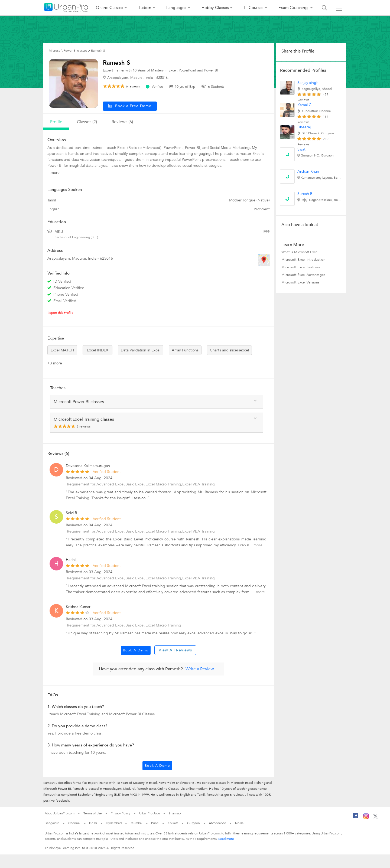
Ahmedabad (217, 823)
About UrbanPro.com (60, 813)
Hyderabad (114, 823)
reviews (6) (122, 122)
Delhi (93, 823)
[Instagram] (366, 818)
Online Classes (110, 8)
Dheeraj (304, 127)
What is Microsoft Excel (300, 252)
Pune (155, 823)
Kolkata (173, 823)
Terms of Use (93, 813)
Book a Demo (136, 650)
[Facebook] (356, 818)
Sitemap (175, 813)
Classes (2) (87, 122)
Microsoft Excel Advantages (303, 275)
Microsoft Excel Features (301, 267)
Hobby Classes (215, 8)
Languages (176, 8)
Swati (302, 149)
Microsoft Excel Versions (300, 282)
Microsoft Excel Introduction (303, 260)
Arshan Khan (308, 172)
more (258, 545)
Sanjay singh (308, 83)
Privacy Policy (121, 813)
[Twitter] (376, 817)
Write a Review (200, 669)
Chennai (74, 823)
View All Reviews (175, 650)
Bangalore (52, 823)
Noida (239, 823)
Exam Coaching (294, 8)
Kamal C (304, 105)
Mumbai (136, 823)
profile (56, 122)
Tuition (144, 8)
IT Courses (253, 8)
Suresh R (305, 194)
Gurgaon (193, 823)
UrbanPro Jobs (150, 813)
